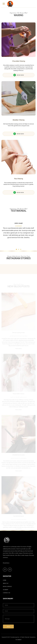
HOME (5, 580)
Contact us (7, 593)
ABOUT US (6, 583)
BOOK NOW (19, 75)
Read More (6, 563)
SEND (8, 627)
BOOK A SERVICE (7, 586)
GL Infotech (19, 640)
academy (6, 590)
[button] (4, 234)
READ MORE (19, 349)
